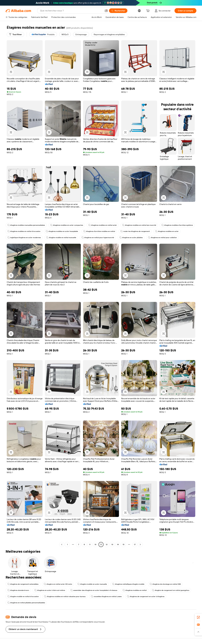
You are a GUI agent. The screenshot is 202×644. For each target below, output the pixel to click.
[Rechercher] (118, 11)
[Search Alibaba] (71, 11)
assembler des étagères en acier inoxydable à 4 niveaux (94, 590)
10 (95, 544)
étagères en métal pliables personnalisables (26, 603)
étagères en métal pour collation (162, 238)
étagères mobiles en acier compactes (67, 225)
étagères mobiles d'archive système (177, 225)
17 (135, 544)
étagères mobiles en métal (135, 590)
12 (107, 544)
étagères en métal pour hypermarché (98, 238)
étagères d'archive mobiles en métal (99, 231)
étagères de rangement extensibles (23, 584)
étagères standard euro (18, 590)
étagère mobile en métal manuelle (61, 238)
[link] (198, 617)
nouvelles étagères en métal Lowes (106, 596)
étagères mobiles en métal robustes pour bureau (65, 596)
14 (118, 544)
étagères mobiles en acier (167, 231)
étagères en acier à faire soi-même (50, 590)
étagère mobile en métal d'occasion (23, 596)
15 (123, 544)
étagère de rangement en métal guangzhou (171, 590)
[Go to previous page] (62, 544)
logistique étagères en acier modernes (24, 238)
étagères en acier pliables (131, 238)
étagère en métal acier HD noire (58, 584)
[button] (106, 11)
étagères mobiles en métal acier (103, 225)
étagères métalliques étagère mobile (128, 584)
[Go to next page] (140, 544)
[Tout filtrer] (15, 34)
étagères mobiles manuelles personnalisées (26, 225)
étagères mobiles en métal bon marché (139, 225)
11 (101, 544)
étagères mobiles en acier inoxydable (62, 231)
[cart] (148, 11)
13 (112, 544)
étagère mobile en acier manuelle (92, 584)
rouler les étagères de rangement (135, 231)
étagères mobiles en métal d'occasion (24, 231)
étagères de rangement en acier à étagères (146, 596)
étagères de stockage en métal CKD (165, 584)
